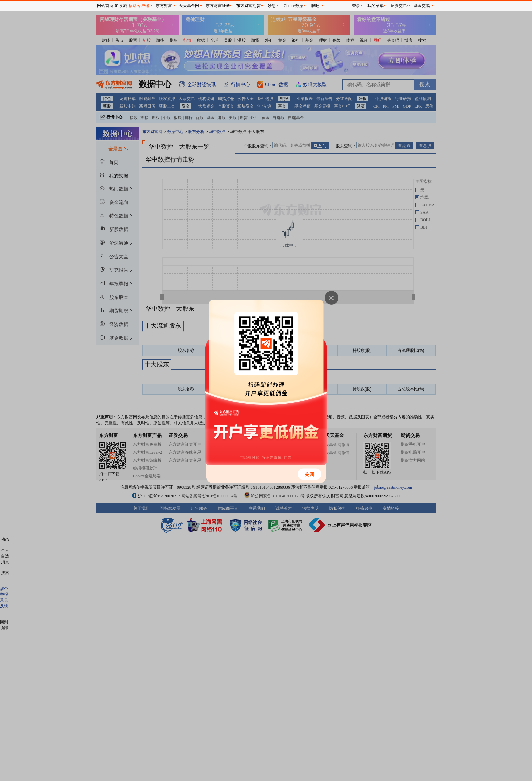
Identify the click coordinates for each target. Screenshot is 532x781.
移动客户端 (139, 6)
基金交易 (422, 6)
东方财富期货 (248, 6)
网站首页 (105, 6)
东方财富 (164, 6)
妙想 (272, 6)
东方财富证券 (218, 6)
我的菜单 (376, 6)
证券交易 (399, 6)
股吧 (315, 6)
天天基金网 (189, 6)
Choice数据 (293, 6)
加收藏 (121, 6)
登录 (356, 6)
